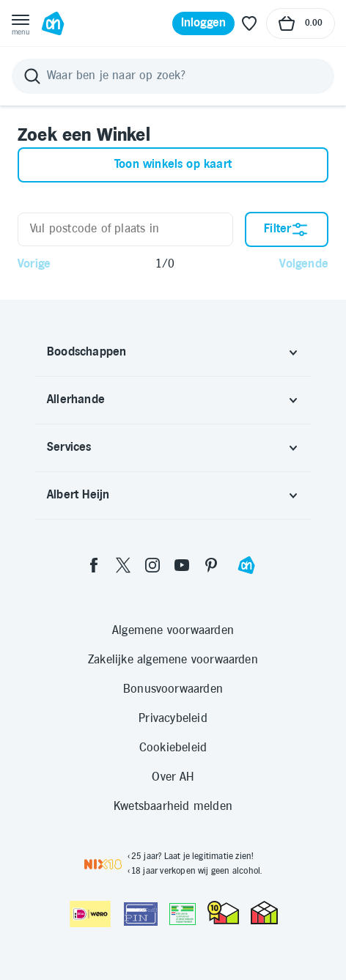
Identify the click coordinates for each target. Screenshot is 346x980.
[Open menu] (21, 23)
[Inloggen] (204, 23)
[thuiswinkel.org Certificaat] (223, 913)
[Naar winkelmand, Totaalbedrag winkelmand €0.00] (301, 23)
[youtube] (182, 565)
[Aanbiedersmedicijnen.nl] (183, 914)
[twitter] (123, 565)
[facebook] (94, 565)
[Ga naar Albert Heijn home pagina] (53, 23)
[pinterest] (211, 565)
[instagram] (152, 565)
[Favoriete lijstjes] (249, 23)
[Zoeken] (173, 76)
